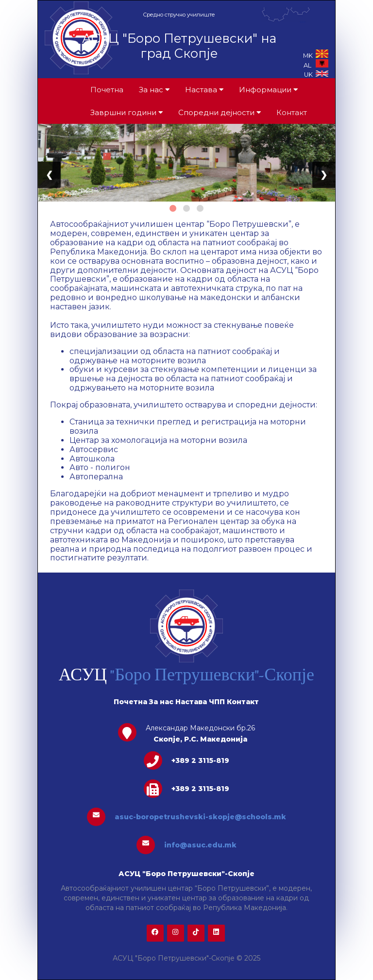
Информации (268, 90)
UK (316, 75)
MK (316, 56)
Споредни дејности (220, 112)
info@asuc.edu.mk (200, 845)
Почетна (107, 90)
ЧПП (217, 702)
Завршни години (127, 112)
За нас (154, 90)
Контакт (292, 112)
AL (316, 65)
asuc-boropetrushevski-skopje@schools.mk (200, 817)
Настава (204, 90)
